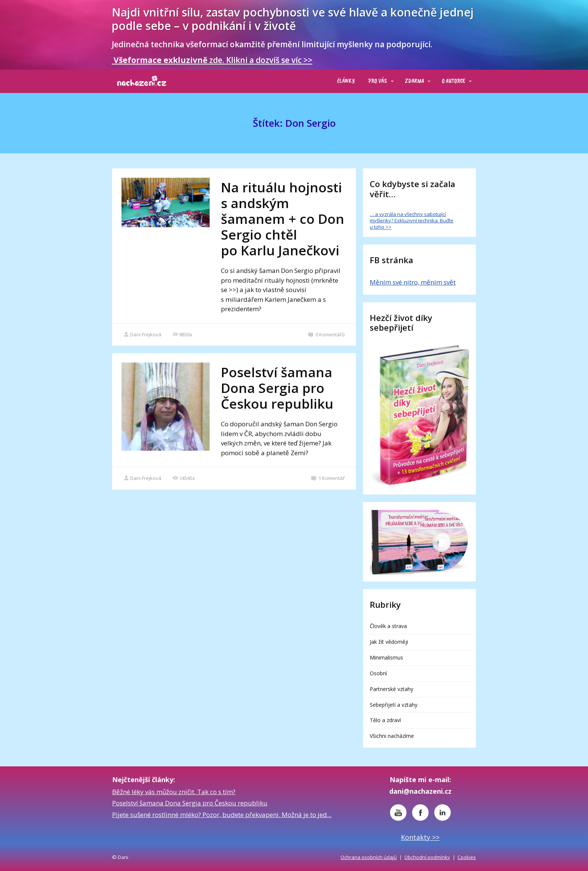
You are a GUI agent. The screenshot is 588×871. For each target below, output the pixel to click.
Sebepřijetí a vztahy (394, 705)
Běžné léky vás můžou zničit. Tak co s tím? (174, 792)
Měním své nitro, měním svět (413, 282)
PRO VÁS (378, 81)
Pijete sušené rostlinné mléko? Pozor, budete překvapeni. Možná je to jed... (222, 815)
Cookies (467, 857)
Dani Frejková (142, 334)
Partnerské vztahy (391, 689)
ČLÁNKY (346, 81)
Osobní (378, 673)
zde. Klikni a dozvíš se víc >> (212, 60)
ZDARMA (415, 81)
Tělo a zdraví (385, 720)
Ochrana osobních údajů (369, 857)
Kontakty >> (420, 837)
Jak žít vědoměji (389, 642)
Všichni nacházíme (392, 736)
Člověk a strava (388, 626)
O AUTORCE (453, 81)
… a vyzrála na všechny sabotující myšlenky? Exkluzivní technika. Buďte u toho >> (412, 220)
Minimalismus (386, 657)
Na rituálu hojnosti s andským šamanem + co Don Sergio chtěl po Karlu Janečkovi (283, 219)
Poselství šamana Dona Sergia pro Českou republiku (277, 388)
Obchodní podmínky (427, 857)
